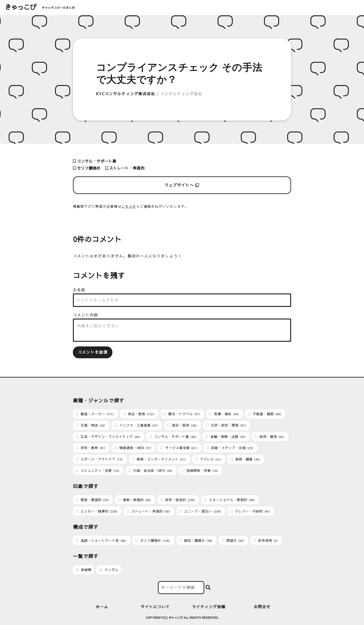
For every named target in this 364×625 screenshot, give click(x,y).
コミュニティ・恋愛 (98, 470)
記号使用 (266, 540)
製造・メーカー (96, 414)
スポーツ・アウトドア (100, 459)
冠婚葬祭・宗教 (201, 470)
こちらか (129, 206)
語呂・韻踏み (197, 540)
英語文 (234, 540)
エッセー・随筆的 (97, 511)
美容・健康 (246, 459)
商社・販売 (183, 425)
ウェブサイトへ (182, 185)
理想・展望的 (93, 500)
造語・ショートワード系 (102, 540)
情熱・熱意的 (135, 500)
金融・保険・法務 (226, 437)
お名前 (79, 290)
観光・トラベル (182, 414)
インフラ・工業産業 (137, 425)
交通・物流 (91, 425)
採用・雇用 (270, 437)
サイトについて (155, 607)
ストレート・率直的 (125, 168)
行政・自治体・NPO (151, 470)
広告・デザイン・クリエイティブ (109, 437)
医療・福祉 (225, 414)
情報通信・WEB (134, 448)
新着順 (84, 570)
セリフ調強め (87, 168)
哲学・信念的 (178, 500)
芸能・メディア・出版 (230, 448)
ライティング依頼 (209, 607)
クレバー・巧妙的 (251, 511)
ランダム (109, 570)
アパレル (209, 459)
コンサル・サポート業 (95, 161)
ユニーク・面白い (201, 511)
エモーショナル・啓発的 (230, 500)
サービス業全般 (179, 448)
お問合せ (262, 607)
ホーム (102, 607)
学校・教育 (91, 448)
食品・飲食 (139, 414)
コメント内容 (85, 315)
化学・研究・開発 (227, 425)
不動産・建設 (265, 414)
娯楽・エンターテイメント (160, 459)
